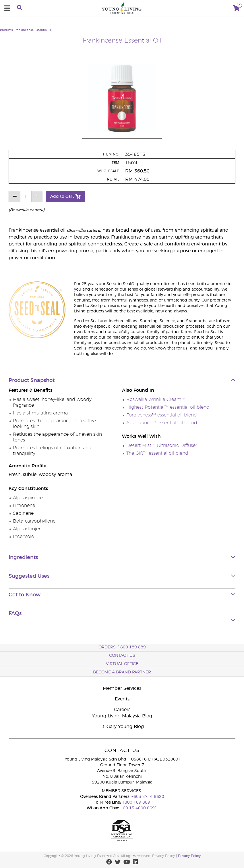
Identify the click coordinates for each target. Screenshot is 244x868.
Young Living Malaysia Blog (122, 716)
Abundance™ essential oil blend (162, 423)
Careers (122, 710)
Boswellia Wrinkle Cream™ (156, 400)
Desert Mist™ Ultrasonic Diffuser (162, 445)
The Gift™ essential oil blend (157, 453)
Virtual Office (122, 664)
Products (6, 30)
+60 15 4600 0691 (139, 808)
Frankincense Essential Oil (33, 30)
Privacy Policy (189, 856)
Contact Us (122, 656)
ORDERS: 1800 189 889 (122, 647)
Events (122, 699)
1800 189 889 (135, 802)
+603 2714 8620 (148, 797)
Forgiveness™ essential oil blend (162, 415)
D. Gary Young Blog (122, 727)
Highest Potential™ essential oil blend (168, 407)
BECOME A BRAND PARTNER (122, 672)
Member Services (122, 688)
